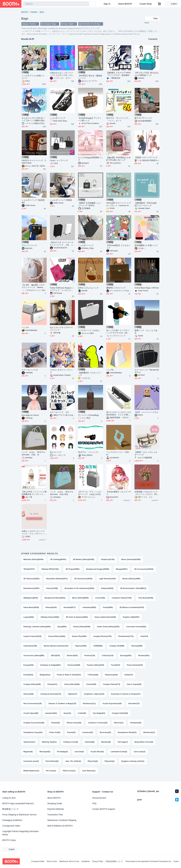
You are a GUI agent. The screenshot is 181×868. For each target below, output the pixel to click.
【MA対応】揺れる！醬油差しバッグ (90, 77)
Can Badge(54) (99, 715)
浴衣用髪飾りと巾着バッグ (146, 246)
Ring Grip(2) (93, 763)
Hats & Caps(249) (134, 685)
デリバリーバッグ (29, 246)
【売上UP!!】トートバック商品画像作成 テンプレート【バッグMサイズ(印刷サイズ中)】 (34, 493)
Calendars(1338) (30, 647)
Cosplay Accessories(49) (34, 724)
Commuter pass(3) (31, 763)
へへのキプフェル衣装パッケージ (33, 77)
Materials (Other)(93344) (34, 560)
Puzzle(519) (28, 676)
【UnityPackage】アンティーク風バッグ (90, 119)
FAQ (94, 803)
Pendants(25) (136, 724)
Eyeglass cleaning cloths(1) (133, 763)
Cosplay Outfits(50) (120, 715)
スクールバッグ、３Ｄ (60, 412)
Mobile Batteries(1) (31, 773)
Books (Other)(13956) (131, 579)
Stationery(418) (111, 676)
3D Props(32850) (73, 569)
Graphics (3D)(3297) (131, 618)
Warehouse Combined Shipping (62, 820)
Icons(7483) (100, 598)
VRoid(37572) (29, 569)
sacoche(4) (79, 753)
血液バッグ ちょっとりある (146, 332)
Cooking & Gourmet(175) (51, 695)
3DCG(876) (56, 656)
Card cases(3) (140, 753)
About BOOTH (125, 4)
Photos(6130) (51, 608)
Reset (147, 23)
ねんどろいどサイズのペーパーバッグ (61, 329)
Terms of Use (52, 861)
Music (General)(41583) (131, 560)
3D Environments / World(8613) (133, 589)
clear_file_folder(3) (73, 763)
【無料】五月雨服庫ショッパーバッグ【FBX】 (90, 204)
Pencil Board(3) (52, 763)
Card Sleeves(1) (89, 773)
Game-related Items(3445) (105, 618)
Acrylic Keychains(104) (112, 705)
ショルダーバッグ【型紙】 (61, 200)
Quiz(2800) (62, 627)
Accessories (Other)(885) (34, 656)
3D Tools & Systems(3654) (77, 618)
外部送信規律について (114, 861)
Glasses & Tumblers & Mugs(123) (62, 705)
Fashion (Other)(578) (95, 666)
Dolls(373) (129, 676)
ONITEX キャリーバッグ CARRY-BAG (34, 162)
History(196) (29, 695)
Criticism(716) (108, 656)
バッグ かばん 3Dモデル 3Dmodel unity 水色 (62, 493)
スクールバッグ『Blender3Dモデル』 (147, 371)
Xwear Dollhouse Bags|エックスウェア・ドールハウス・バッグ (62, 289)
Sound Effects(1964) (57, 637)
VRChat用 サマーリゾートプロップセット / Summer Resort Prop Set (119, 204)
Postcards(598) (74, 666)
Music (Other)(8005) (80, 598)
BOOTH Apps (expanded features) (18, 803)
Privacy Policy (98, 861)
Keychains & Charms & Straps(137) (126, 695)
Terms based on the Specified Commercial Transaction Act (148, 861)
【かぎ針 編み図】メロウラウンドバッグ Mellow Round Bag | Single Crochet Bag (34, 286)
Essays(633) (29, 666)
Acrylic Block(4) (97, 753)
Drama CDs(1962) (79, 637)
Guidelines (86, 861)
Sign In (107, 4)
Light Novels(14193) (107, 579)
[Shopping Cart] (159, 4)
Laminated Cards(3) (119, 753)
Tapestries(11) (29, 744)
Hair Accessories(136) (33, 705)
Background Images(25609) (98, 569)
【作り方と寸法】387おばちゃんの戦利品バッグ (147, 74)
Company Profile (38, 861)
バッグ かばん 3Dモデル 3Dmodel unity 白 (34, 454)
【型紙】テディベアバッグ (146, 158)
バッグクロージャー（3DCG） (118, 454)
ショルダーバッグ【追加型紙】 (33, 201)
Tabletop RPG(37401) (50, 569)
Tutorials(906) (137, 647)
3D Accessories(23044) (144, 569)
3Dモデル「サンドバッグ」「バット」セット (118, 119)
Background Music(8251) (55, 598)
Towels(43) (55, 724)
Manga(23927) (122, 569)
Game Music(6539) (31, 608)
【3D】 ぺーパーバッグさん (147, 412)
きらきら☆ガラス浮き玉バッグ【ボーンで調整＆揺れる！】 (33, 120)
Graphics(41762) (108, 560)
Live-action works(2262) (136, 627)
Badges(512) (45, 676)
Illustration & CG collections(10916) (79, 589)
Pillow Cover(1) (69, 773)
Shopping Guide (55, 803)
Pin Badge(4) (62, 753)
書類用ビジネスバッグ (116, 288)
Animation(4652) (89, 608)
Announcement (99, 798)
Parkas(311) (52, 685)
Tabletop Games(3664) (50, 618)
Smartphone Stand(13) (127, 734)
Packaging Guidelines (12, 820)
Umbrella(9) (90, 744)
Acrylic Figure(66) (31, 715)
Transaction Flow (55, 815)
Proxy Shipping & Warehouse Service (19, 815)
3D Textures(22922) (31, 579)
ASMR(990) (98, 647)
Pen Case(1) (51, 773)
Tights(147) (73, 695)
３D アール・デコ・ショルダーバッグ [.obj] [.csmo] (90, 493)
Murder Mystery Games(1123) (56, 647)
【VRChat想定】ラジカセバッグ (118, 247)
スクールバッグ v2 (30, 370)
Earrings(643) (126, 656)
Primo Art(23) (55, 734)
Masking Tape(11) (49, 744)
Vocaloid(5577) (70, 608)
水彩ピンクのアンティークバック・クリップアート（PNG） (34, 533)
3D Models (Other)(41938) (84, 560)
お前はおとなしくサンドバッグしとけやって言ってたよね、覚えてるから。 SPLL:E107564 (62, 74)
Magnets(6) (28, 753)
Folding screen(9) (71, 744)
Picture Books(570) (135, 666)
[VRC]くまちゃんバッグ (88, 288)
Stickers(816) (72, 656)
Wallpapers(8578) (31, 598)
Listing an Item (9, 798)
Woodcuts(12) (149, 734)
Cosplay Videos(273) (112, 685)
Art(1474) (144, 637)
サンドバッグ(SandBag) (88, 415)
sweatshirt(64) (51, 715)
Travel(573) (116, 666)
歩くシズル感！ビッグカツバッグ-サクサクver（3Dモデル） (118, 332)
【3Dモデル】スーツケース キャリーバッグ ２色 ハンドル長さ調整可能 (62, 244)
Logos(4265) (29, 618)
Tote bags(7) (123, 744)
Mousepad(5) (45, 753)
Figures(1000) (81, 647)
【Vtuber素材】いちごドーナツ (119, 493)
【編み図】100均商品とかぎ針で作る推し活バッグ (118, 159)
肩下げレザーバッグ (143, 118)
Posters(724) (90, 656)
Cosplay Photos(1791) (103, 637)
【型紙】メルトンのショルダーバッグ (146, 454)
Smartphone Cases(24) (33, 734)
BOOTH (25, 12)
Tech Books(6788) (146, 598)
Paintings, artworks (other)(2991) (37, 627)
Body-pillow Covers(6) (144, 744)
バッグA (25, 328)
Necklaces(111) (89, 705)
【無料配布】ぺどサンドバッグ (90, 374)
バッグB (110, 370)
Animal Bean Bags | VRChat (147, 288)
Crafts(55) (82, 715)
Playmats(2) (110, 763)
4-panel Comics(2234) (33, 637)
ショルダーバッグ (58, 118)
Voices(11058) (52, 589)
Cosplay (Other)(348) (32, 685)
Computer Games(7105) (122, 598)
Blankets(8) (106, 744)
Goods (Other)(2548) (82, 627)
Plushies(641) (144, 656)
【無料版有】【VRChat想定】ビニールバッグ (146, 204)
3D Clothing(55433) (58, 560)
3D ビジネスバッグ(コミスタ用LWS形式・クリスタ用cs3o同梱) (119, 414)
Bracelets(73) (134, 705)
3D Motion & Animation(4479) (132, 608)
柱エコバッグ (56, 452)
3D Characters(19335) (83, 579)
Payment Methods (56, 809)
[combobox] (56, 4)
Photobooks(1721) (126, 637)
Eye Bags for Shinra (30, 415)
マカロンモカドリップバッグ (61, 371)
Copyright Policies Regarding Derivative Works (20, 833)
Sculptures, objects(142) (94, 695)
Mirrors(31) (119, 724)
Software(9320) (107, 589)
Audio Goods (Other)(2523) (108, 627)
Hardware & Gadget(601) (51, 666)
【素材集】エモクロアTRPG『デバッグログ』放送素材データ (119, 74)
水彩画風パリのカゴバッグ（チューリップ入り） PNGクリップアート (146, 493)
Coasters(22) (88, 734)
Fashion (34, 12)
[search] (86, 4)
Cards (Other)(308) (72, 685)
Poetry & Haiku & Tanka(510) (69, 676)
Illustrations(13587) (31, 589)
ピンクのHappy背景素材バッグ (90, 159)
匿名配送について (11, 809)
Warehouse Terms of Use (69, 861)
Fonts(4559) (108, 608)
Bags (42, 12)
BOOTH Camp (9, 840)
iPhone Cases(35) (74, 724)
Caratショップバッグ (59, 161)
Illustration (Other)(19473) (57, 579)
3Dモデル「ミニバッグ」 (89, 452)
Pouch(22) (71, 734)
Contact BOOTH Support (104, 809)
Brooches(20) (105, 734)
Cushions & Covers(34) (98, 724)
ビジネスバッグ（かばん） (90, 330)
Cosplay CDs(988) (117, 647)
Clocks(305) (91, 685)
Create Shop (146, 4)
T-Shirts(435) (93, 676)
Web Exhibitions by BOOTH (60, 826)
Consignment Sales (11, 826)
